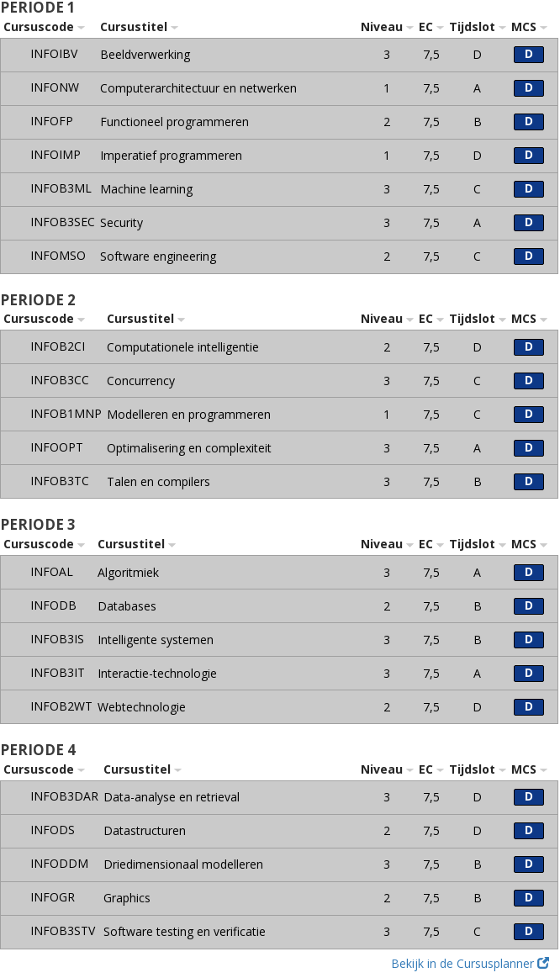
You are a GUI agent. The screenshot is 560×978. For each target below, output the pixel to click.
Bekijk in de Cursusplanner (470, 963)
